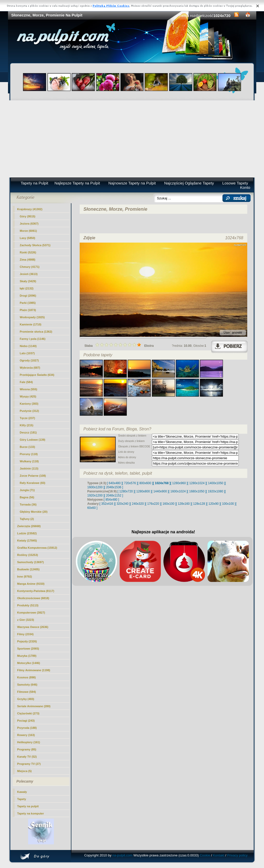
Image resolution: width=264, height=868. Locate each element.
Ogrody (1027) (29, 360)
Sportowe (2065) (28, 649)
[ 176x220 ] (153, 504)
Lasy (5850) (28, 238)
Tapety (22, 799)
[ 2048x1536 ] (114, 487)
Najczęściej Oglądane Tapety (189, 183)
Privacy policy (237, 855)
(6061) (28, 231)
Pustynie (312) (30, 411)
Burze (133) (27, 447)
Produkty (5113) (28, 605)
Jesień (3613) (29, 274)
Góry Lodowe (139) (33, 440)
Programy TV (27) (29, 764)
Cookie (205, 855)
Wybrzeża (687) (30, 368)
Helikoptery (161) (29, 742)
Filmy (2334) (26, 634)
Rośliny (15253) (28, 555)
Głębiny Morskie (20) (34, 512)
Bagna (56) (27, 497)
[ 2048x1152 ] (114, 495)
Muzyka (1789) (27, 656)
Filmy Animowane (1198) (34, 670)
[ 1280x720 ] (126, 491)
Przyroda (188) (27, 728)
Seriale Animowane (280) (34, 706)
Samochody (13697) (31, 562)
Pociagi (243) (26, 721)
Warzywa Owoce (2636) (33, 627)
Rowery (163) (26, 735)
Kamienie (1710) (31, 324)
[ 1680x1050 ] (197, 491)
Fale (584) (26, 382)
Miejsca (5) (24, 771)
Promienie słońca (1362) (36, 332)
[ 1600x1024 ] (178, 491)
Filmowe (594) (27, 692)
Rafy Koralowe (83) (33, 483)
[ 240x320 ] (138, 504)
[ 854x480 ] (112, 500)
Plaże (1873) (28, 310)
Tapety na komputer (31, 813)
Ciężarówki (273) (28, 713)
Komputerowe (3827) (31, 613)
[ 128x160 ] (184, 504)
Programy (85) (27, 749)
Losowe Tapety (235, 183)
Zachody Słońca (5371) (35, 245)
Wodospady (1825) (32, 317)
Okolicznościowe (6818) (33, 598)
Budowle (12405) (28, 569)
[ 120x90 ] (214, 504)
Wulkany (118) (29, 461)
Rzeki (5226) (28, 252)
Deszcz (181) (28, 432)
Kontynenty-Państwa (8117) (36, 591)
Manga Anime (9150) (31, 584)
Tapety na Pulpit (34, 183)
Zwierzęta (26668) (29, 526)
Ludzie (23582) (27, 533)
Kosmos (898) (27, 677)
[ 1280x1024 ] (197, 483)
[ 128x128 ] (199, 504)
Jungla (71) (27, 490)
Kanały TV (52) (27, 757)
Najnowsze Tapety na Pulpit (132, 183)
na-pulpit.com (122, 855)
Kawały (22, 792)
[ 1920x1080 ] (216, 491)
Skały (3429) (28, 281)
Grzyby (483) (26, 699)
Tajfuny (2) (27, 519)
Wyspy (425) (28, 396)
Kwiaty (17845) (27, 541)
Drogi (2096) (28, 296)
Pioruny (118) (29, 454)
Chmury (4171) (30, 267)
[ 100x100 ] (228, 504)
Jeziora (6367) (29, 224)
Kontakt (219, 855)
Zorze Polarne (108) (33, 476)
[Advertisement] (132, 139)
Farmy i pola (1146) (33, 339)
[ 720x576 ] (130, 483)
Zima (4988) (28, 260)
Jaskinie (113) (29, 468)
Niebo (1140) (28, 346)
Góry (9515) (28, 216)
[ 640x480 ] (115, 483)
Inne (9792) (25, 577)
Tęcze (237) (27, 418)
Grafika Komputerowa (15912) (37, 548)
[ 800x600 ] (145, 483)
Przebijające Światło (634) (37, 375)
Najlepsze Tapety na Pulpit (77, 183)
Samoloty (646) (27, 685)
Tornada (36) (28, 504)
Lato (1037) (27, 353)
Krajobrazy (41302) (30, 209)
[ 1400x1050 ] (216, 483)
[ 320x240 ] (122, 504)
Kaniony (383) (29, 404)
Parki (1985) (28, 303)
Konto (245, 187)
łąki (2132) (27, 288)
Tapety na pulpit (28, 806)
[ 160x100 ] (168, 504)
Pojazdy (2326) (27, 641)
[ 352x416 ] (107, 504)
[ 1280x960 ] (179, 483)
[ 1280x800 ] (143, 491)
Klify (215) (27, 425)
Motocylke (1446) (29, 663)
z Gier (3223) (26, 620)
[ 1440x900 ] (160, 491)
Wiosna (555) (29, 389)
